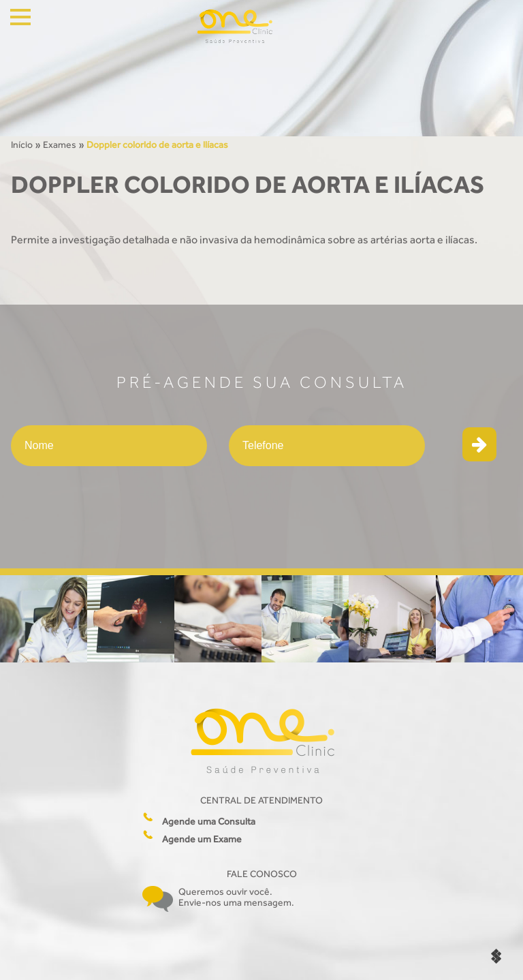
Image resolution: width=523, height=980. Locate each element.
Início (22, 144)
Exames (60, 144)
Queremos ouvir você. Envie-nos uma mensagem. (236, 897)
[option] (44, 619)
